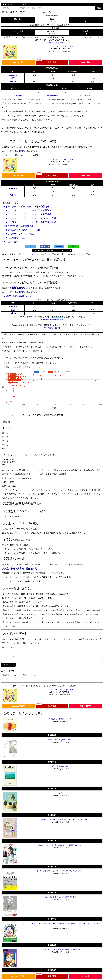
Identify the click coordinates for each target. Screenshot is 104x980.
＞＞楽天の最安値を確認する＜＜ (18, 296)
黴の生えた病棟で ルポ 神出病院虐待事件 (60, 897)
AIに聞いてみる (8, 665)
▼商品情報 (18, 96)
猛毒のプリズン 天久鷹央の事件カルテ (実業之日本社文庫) (60, 845)
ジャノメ (60, 793)
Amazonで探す (19, 62)
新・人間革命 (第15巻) (60, 766)
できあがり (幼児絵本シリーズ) (60, 719)
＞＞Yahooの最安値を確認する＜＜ (52, 328)
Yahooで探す (85, 62)
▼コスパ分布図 (86, 96)
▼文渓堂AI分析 (11, 242)
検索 (99, 8)
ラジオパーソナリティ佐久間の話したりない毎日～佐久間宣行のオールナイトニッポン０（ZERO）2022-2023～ (61, 925)
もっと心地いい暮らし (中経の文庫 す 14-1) (60, 740)
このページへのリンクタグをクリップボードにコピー (52, 251)
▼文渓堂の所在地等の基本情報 (18, 226)
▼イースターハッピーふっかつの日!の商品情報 (26, 206)
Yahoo (13, 82)
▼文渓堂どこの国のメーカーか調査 (22, 230)
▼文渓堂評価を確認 (14, 238)
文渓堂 (24, 4)
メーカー (14, 4)
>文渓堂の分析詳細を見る (52, 42)
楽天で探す (52, 62)
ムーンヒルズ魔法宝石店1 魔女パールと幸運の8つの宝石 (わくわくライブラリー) (60, 819)
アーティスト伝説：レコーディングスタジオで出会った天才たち (60, 871)
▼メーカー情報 (52, 96)
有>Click (52, 34)
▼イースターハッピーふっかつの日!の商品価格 (27, 214)
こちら (33, 254)
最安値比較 (52, 735)
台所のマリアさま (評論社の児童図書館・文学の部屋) (60, 950)
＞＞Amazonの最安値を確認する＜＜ (52, 320)
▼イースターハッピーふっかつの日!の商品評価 (27, 210)
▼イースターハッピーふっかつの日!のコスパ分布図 (30, 218)
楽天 (13, 78)
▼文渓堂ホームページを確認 (18, 234)
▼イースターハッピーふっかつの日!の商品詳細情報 (30, 222)
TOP (5, 4)
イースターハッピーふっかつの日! (60, 46)
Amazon (13, 75)
